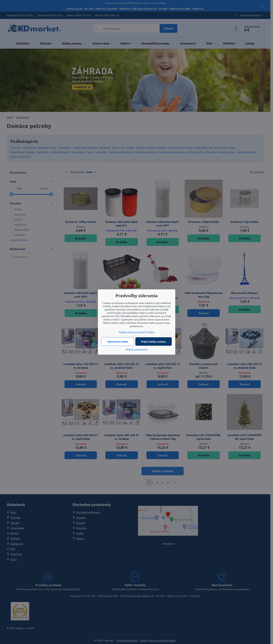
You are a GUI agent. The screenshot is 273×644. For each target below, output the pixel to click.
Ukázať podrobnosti (137, 349)
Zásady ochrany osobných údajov (137, 332)
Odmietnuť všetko (118, 341)
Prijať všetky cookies (153, 341)
